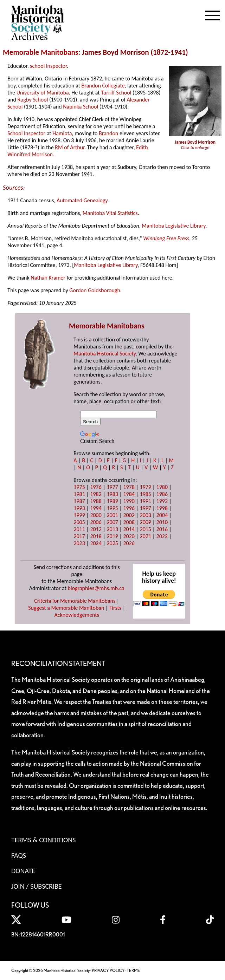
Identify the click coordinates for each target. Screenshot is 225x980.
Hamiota (62, 133)
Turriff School (116, 93)
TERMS (133, 970)
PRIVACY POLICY (108, 970)
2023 (79, 543)
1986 (162, 494)
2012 (96, 529)
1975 (79, 487)
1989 (112, 501)
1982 (96, 494)
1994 (96, 508)
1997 (146, 508)
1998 (162, 508)
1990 (129, 501)
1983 (112, 494)
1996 (129, 508)
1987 (79, 501)
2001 (112, 515)
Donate (23, 871)
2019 (112, 536)
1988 (96, 501)
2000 (96, 515)
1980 (162, 487)
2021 (146, 536)
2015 (146, 529)
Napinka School (81, 107)
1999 (79, 515)
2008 (129, 522)
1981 (79, 494)
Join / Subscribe (37, 886)
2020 (129, 536)
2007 (112, 522)
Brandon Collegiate (103, 86)
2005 (79, 522)
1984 (129, 494)
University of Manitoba (43, 93)
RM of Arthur (70, 147)
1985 (146, 494)
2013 (112, 529)
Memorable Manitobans (41, 52)
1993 (79, 508)
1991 (146, 501)
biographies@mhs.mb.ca (96, 588)
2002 (129, 515)
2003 (146, 515)
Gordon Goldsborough (95, 290)
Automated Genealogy (82, 200)
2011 (79, 529)
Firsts (115, 608)
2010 (162, 522)
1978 (129, 487)
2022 (162, 536)
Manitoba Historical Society (105, 354)
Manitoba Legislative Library (173, 226)
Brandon (108, 133)
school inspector (48, 66)
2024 (96, 543)
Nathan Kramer (48, 278)
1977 (112, 487)
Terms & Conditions (43, 840)
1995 (112, 508)
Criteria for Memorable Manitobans (75, 601)
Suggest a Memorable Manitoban (66, 608)
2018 (96, 536)
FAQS (19, 855)
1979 (146, 487)
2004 (162, 515)
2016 (162, 529)
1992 (162, 501)
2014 (129, 529)
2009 (146, 522)
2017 (79, 536)
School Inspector (26, 133)
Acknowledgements (77, 615)
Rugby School (33, 100)
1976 (96, 487)
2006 (96, 522)
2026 (129, 543)
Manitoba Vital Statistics (110, 213)
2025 (112, 543)
